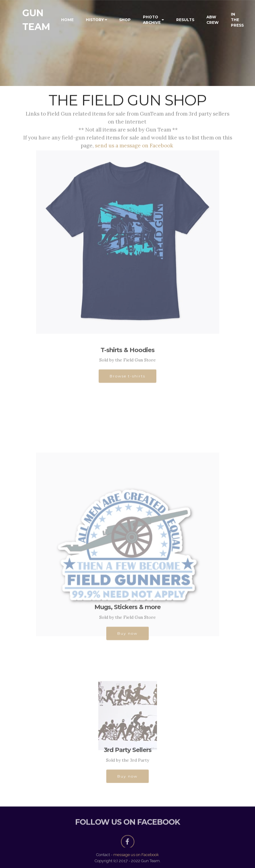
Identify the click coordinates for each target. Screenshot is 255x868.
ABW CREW (213, 20)
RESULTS (185, 20)
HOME (67, 20)
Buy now (128, 636)
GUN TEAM (36, 20)
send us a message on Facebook (135, 147)
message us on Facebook (136, 855)
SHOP (125, 20)
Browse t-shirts (128, 378)
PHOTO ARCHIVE (152, 20)
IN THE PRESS (237, 20)
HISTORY (95, 20)
